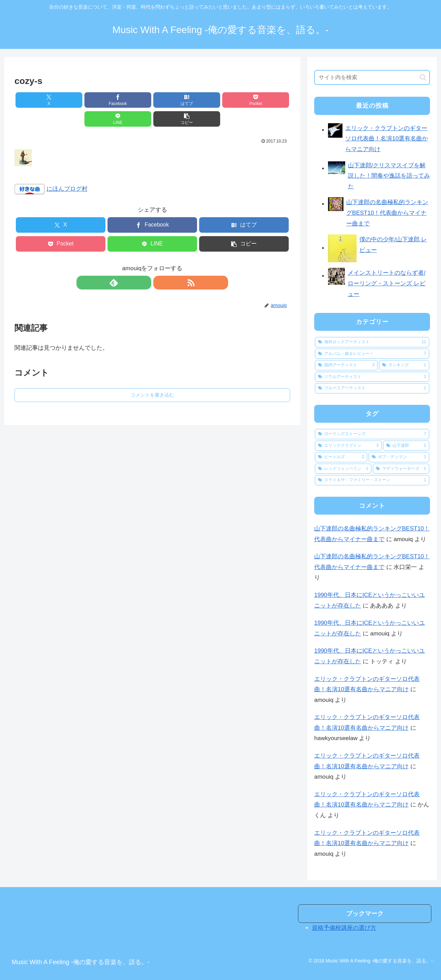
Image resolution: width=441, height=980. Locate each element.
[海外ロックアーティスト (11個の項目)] (372, 342)
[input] (372, 77)
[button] (268, 100)
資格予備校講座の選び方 (344, 928)
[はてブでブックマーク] (129, 100)
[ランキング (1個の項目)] (404, 365)
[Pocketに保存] (175, 100)
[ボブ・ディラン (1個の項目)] (399, 457)
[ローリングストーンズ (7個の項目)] (372, 434)
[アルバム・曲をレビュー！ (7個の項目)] (372, 354)
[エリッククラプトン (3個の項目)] (348, 446)
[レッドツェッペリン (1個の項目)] (343, 469)
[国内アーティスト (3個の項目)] (346, 365)
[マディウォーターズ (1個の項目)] (401, 469)
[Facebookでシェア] (83, 100)
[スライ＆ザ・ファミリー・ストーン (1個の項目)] (372, 480)
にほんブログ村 (67, 170)
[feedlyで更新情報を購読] (144, 264)
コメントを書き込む (152, 376)
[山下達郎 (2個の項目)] (406, 446)
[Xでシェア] (37, 100)
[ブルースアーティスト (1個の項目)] (372, 388)
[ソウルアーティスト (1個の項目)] (372, 377)
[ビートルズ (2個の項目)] (341, 457)
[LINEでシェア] (222, 100)
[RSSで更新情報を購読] (160, 264)
